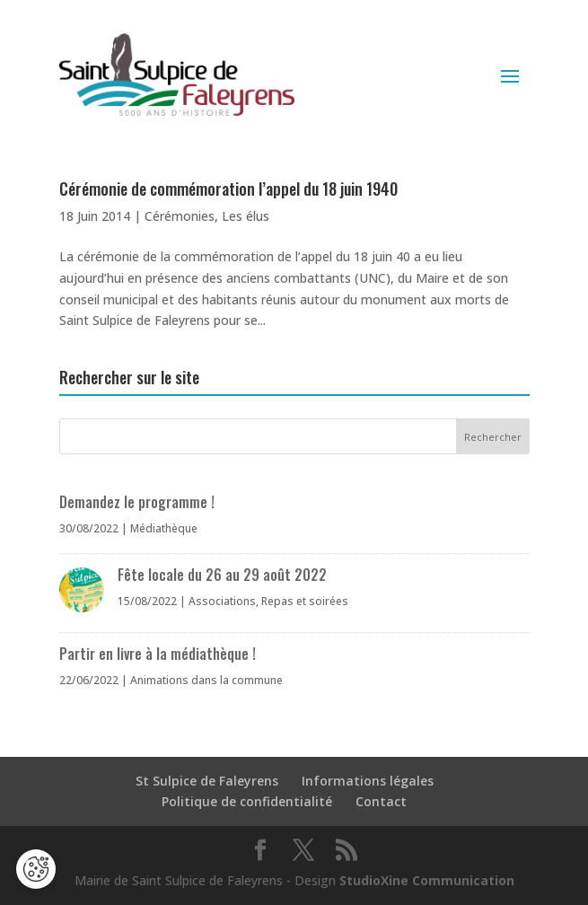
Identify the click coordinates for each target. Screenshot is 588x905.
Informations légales (368, 781)
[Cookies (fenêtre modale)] (36, 870)
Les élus (246, 216)
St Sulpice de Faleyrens (207, 781)
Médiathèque (164, 528)
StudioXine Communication (427, 880)
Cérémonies (180, 216)
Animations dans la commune (206, 680)
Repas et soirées (305, 601)
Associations (222, 601)
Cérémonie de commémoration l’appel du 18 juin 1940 (228, 189)
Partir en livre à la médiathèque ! (158, 654)
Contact (381, 801)
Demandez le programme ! (137, 502)
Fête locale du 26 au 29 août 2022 (222, 575)
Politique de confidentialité (247, 801)
